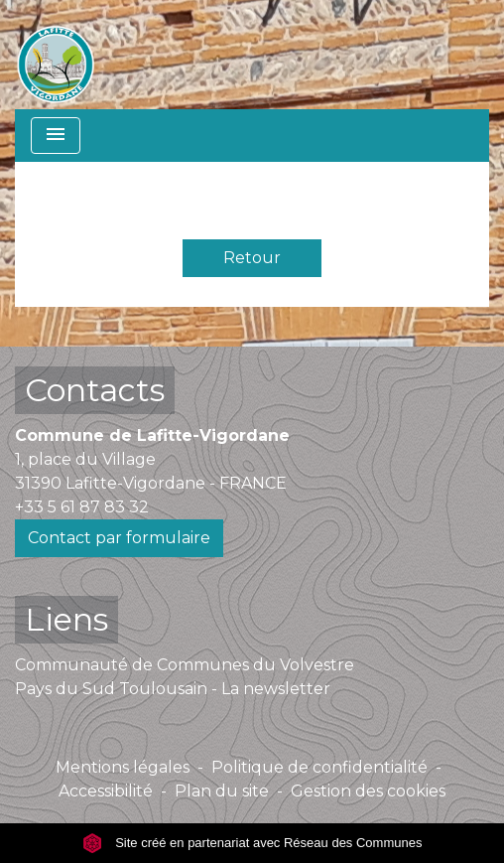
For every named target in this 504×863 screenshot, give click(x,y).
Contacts (95, 390)
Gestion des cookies (368, 791)
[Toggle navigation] (56, 136)
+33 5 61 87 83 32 (82, 507)
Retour (252, 258)
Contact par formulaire (119, 538)
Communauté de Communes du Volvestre (185, 665)
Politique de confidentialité (319, 767)
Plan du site (222, 791)
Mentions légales (123, 767)
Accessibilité (106, 791)
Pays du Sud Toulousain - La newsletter (173, 689)
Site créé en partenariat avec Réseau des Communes (252, 843)
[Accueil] (56, 55)
